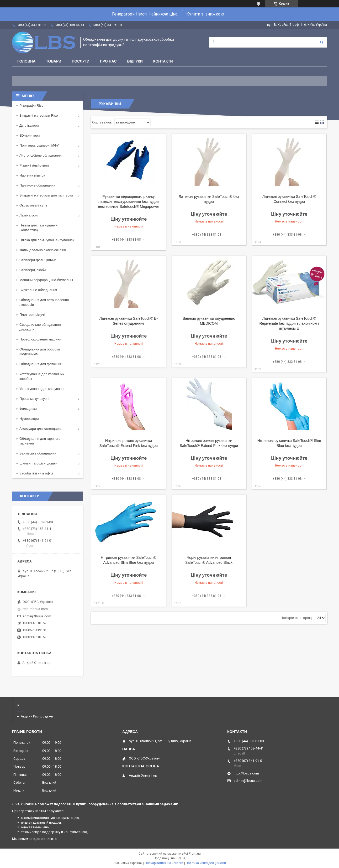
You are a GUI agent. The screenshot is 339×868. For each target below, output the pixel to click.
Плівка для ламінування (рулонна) (47, 240)
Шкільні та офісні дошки (38, 463)
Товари (54, 61)
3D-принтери (30, 135)
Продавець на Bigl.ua (170, 858)
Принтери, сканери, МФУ (39, 145)
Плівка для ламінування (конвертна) (38, 228)
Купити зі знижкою (205, 14)
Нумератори (29, 419)
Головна (26, 61)
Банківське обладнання (38, 453)
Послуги (80, 61)
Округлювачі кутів (33, 205)
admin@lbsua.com (37, 616)
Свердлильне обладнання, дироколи (41, 327)
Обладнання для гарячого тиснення (40, 441)
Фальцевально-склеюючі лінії (43, 250)
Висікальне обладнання (38, 290)
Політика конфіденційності (206, 863)
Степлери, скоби (33, 270)
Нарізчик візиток (32, 175)
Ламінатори (28, 215)
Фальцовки (28, 409)
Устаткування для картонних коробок (42, 376)
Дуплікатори (29, 125)
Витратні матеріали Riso (39, 115)
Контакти (163, 61)
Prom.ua (195, 854)
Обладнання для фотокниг (40, 364)
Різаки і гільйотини (34, 165)
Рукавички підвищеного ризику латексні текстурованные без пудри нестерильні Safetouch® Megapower (128, 202)
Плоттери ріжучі (32, 315)
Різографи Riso (31, 105)
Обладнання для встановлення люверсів (44, 302)
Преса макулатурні (34, 399)
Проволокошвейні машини (40, 339)
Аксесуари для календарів (40, 429)
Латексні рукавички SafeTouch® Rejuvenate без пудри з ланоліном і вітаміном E (289, 323)
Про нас (108, 61)
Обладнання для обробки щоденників (40, 352)
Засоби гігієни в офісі (36, 473)
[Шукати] (322, 42)
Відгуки (135, 61)
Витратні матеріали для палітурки (46, 195)
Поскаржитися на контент (164, 863)
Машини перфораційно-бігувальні (46, 280)
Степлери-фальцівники (38, 260)
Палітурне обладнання (37, 185)
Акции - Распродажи (37, 716)
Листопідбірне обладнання (41, 155)
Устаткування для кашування (42, 389)
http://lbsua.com (35, 609)
